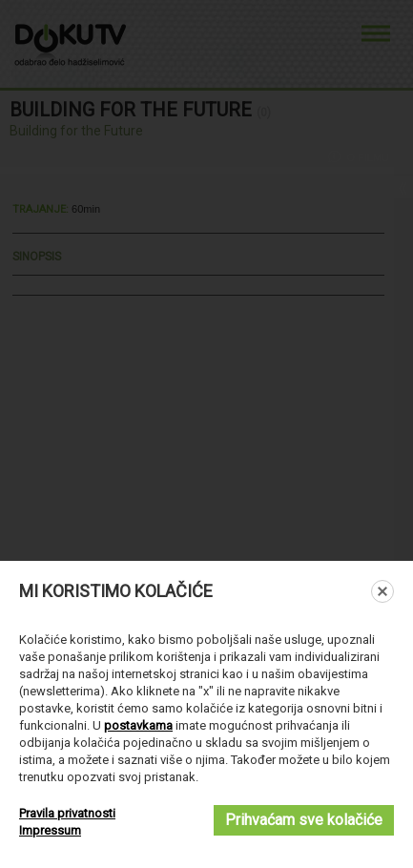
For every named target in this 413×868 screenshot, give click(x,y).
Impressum (50, 830)
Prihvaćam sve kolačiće (304, 820)
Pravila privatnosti (67, 813)
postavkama (138, 725)
